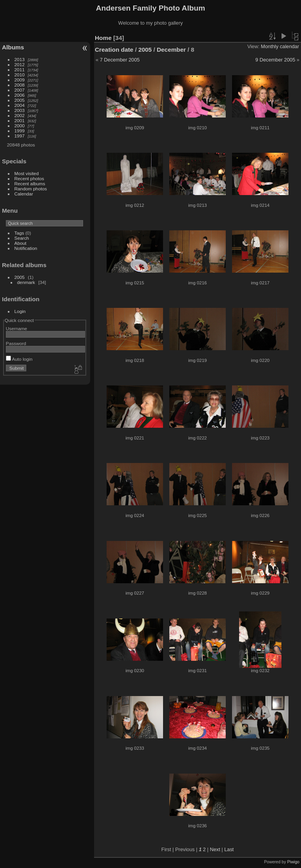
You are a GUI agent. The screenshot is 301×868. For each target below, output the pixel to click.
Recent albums (30, 184)
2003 (20, 110)
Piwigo (293, 862)
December (171, 50)
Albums (13, 47)
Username (16, 328)
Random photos (31, 189)
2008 (20, 85)
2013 (20, 59)
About (21, 243)
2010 (20, 75)
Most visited (27, 173)
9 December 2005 (276, 60)
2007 (20, 90)
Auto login (19, 359)
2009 (20, 80)
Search (22, 238)
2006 (20, 95)
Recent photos (29, 178)
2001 (20, 120)
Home (103, 38)
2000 (20, 126)
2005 (20, 100)
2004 (20, 105)
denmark (26, 282)
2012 (20, 64)
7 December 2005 (120, 60)
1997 (20, 136)
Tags (19, 233)
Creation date (114, 50)
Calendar (24, 194)
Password (16, 343)
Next (215, 849)
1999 (20, 131)
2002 (20, 115)
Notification (26, 248)
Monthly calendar (280, 46)
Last (229, 849)
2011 (20, 70)
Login (20, 311)
